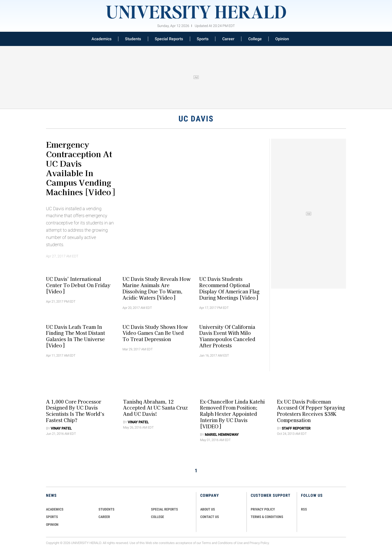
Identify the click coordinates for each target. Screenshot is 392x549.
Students (133, 39)
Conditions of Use (230, 543)
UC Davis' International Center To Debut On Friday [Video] (78, 285)
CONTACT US (210, 517)
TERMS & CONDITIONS (267, 517)
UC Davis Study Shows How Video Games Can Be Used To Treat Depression (155, 333)
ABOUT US (208, 509)
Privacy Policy (259, 543)
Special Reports (169, 39)
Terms (206, 543)
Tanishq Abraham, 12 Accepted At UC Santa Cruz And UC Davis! (155, 408)
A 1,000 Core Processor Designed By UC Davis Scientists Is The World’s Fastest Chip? (75, 411)
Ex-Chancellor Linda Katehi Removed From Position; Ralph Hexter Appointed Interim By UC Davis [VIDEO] (232, 414)
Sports (203, 39)
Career (228, 39)
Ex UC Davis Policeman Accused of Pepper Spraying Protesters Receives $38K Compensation (311, 411)
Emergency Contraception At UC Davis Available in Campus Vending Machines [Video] (80, 168)
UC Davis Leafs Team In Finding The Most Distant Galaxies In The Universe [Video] (75, 336)
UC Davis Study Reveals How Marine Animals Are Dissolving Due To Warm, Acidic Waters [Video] (156, 288)
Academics (101, 39)
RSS (304, 509)
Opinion (282, 39)
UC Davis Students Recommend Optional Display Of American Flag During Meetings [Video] (229, 288)
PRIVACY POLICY (263, 509)
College (255, 39)
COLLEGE (157, 517)
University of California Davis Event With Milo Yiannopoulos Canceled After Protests (227, 336)
